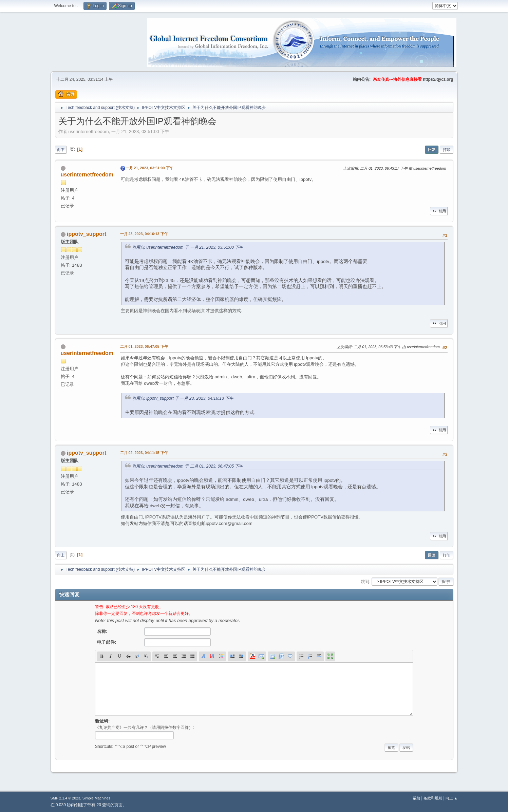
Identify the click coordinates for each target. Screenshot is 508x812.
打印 (447, 150)
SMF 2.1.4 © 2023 (65, 798)
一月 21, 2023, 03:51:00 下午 (149, 168)
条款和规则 (433, 798)
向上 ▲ (452, 798)
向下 (61, 150)
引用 (439, 211)
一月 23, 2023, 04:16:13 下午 (144, 234)
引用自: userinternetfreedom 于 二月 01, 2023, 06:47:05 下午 (188, 466)
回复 (432, 150)
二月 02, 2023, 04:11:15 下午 (144, 453)
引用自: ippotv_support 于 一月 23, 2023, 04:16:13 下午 (183, 398)
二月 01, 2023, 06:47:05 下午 (144, 346)
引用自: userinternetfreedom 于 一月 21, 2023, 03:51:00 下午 (188, 247)
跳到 (365, 582)
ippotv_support (87, 234)
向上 (61, 555)
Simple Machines (96, 798)
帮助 (416, 798)
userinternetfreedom (87, 175)
